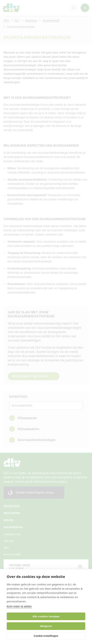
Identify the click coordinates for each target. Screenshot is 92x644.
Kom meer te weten (19, 606)
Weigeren (46, 626)
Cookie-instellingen (46, 636)
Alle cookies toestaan (46, 616)
